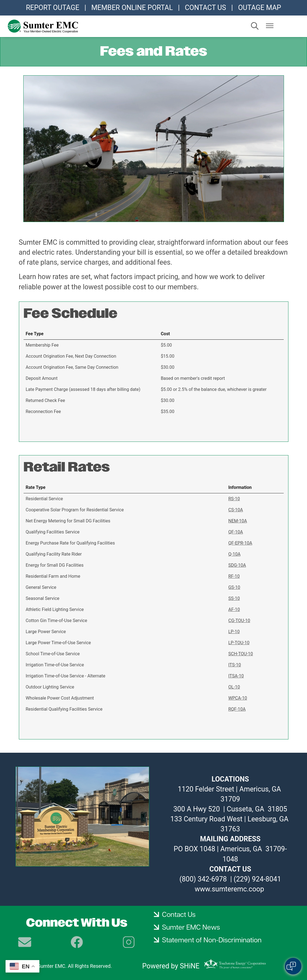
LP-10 (234, 632)
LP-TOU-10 (239, 643)
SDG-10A (237, 565)
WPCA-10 (238, 698)
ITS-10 (234, 665)
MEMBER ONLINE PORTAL (132, 8)
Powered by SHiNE (171, 966)
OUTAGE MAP (259, 8)
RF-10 (234, 576)
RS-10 (234, 499)
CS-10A (236, 510)
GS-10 (234, 587)
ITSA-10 (236, 676)
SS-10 (234, 598)
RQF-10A (237, 709)
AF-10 (234, 609)
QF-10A (236, 532)
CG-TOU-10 (239, 621)
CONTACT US (205, 8)
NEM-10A (238, 521)
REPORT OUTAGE (52, 8)
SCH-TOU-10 (241, 654)
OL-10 (234, 687)
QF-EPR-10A (240, 543)
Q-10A (234, 554)
